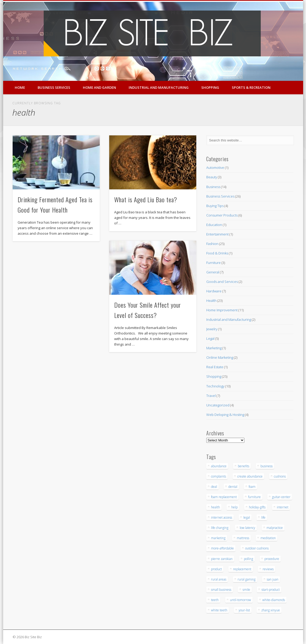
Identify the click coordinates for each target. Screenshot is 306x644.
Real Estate (215, 367)
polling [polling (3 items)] (249, 559)
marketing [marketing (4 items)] (218, 538)
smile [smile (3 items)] (246, 590)
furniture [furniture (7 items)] (254, 497)
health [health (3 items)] (215, 507)
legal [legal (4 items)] (247, 517)
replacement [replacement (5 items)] (242, 569)
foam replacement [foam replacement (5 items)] (224, 497)
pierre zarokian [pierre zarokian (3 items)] (222, 559)
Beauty (212, 177)
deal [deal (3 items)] (214, 487)
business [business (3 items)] (267, 466)
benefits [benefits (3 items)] (244, 466)
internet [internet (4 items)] (283, 507)
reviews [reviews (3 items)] (268, 569)
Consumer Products (222, 215)
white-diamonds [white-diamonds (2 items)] (274, 600)
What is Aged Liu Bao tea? (146, 199)
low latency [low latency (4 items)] (247, 528)
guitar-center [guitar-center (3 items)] (281, 497)
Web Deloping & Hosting (225, 415)
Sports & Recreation (251, 87)
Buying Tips (215, 206)
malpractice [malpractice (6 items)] (275, 528)
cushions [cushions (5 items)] (280, 476)
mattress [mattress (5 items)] (243, 538)
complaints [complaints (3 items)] (219, 476)
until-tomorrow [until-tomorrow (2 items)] (240, 600)
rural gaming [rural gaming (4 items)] (247, 579)
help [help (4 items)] (234, 507)
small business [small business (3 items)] (221, 590)
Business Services (54, 87)
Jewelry (212, 329)
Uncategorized (218, 405)
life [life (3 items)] (263, 517)
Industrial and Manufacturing (159, 87)
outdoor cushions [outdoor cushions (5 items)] (257, 548)
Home (20, 87)
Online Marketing (220, 357)
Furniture (214, 263)
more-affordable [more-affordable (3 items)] (222, 548)
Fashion (212, 244)
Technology (215, 386)
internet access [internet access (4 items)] (222, 517)
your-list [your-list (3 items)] (244, 610)
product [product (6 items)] (216, 569)
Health (211, 301)
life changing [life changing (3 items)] (220, 528)
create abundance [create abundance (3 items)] (250, 476)
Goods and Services (222, 282)
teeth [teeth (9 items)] (215, 600)
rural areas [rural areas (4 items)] (219, 579)
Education (214, 225)
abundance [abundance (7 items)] (219, 466)
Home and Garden (99, 87)
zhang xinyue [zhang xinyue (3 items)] (271, 610)
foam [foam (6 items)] (252, 487)
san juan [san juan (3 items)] (273, 579)
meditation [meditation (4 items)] (268, 538)
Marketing (214, 348)
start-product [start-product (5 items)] (271, 590)
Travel (211, 396)
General (213, 272)
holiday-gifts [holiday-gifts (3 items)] (257, 507)
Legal (210, 338)
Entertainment (217, 234)
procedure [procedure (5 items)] (272, 559)
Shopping (210, 87)
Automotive (215, 168)
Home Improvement (222, 310)
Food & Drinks (217, 253)
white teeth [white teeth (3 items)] (219, 610)
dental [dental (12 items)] (233, 487)
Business (213, 187)
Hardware (214, 291)
